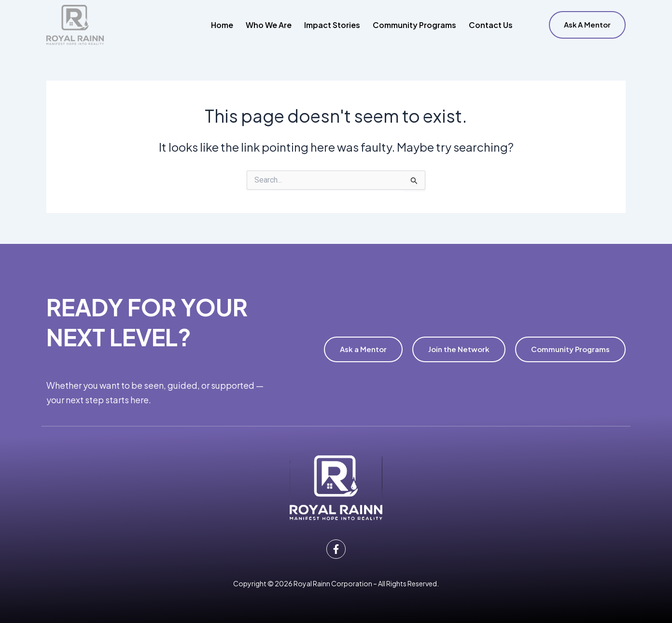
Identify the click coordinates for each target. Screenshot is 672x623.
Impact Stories (332, 25)
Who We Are (269, 25)
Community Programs (414, 25)
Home (222, 25)
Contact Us (491, 25)
